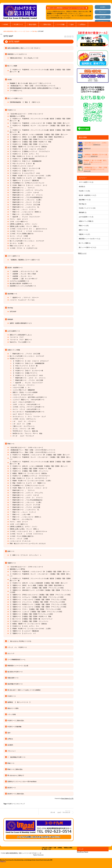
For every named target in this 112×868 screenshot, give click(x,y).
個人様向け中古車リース (15, 672)
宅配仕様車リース (13, 678)
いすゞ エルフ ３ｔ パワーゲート (24, 421)
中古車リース (12, 110)
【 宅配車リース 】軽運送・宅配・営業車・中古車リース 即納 (30, 142)
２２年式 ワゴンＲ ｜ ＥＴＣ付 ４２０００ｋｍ (26, 231)
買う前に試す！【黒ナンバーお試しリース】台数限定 (24, 690)
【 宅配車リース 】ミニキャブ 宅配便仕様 (24, 180)
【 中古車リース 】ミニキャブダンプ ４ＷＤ (25, 173)
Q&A (9, 733)
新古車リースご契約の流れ (16, 794)
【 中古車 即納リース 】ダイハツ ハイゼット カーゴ (28, 185)
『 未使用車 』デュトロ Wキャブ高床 (23, 274)
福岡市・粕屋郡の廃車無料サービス (21, 323)
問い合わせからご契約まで (16, 775)
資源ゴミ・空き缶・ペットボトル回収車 (25, 392)
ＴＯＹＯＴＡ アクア (17, 337)
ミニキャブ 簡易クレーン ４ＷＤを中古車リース (28, 400)
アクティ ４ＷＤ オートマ (19, 219)
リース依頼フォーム (16, 91)
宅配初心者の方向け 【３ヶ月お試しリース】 (24, 58)
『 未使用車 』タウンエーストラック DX (24, 271)
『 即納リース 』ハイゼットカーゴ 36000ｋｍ (25, 212)
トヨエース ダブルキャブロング (23, 395)
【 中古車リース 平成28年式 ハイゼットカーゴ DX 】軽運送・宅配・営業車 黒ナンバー (40, 123)
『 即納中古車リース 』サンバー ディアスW (25, 202)
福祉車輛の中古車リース (15, 684)
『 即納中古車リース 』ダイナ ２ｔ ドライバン (26, 195)
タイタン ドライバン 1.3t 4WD (24, 429)
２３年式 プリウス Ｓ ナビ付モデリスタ (24, 248)
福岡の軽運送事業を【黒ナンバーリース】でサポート (17, 31)
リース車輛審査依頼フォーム (16, 660)
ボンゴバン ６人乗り (17, 243)
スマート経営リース (14, 256)
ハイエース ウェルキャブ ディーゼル (22, 300)
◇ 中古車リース (18, 24)
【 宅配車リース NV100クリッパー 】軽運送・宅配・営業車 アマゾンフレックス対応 (38, 604)
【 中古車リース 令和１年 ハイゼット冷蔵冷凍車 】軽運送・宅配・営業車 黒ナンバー (39, 135)
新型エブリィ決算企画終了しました (21, 335)
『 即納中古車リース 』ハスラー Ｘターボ (24, 193)
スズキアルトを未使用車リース (19, 281)
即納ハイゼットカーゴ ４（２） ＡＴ (22, 246)
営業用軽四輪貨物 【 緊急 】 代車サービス (25, 102)
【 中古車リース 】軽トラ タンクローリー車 (25, 168)
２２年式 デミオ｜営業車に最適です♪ (22, 234)
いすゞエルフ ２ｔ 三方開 (22, 424)
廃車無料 (10, 319)
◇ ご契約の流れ (46, 24)
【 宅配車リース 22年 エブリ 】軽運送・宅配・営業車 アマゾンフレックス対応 (37, 588)
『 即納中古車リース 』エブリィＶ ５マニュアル (26, 190)
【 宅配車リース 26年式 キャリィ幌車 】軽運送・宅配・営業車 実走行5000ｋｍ (37, 137)
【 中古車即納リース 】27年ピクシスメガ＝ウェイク (27, 183)
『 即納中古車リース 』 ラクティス (22, 188)
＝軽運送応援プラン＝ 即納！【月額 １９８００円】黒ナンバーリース (33, 86)
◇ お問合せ (82, 24)
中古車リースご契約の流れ (16, 721)
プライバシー (103, 12)
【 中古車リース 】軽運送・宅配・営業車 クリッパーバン (29, 144)
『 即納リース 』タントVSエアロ (21, 214)
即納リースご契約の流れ (15, 769)
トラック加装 (12, 714)
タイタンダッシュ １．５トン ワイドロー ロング (29, 417)
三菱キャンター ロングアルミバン (24, 426)
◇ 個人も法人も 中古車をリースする (19, 641)
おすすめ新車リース (14, 331)
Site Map (35, 31)
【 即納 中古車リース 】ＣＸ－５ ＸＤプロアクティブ (28, 156)
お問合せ (10, 739)
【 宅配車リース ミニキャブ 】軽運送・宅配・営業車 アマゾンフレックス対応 (36, 612)
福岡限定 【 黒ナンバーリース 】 (19, 702)
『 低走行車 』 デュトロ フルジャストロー (25, 217)
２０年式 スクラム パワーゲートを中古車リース (28, 407)
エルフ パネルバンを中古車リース (24, 402)
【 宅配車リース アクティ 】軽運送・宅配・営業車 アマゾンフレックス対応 (35, 609)
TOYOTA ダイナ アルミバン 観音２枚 (26, 431)
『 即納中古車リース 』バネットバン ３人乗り (26, 200)
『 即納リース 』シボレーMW (20, 515)
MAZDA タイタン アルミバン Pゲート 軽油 (27, 433)
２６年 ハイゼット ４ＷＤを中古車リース (26, 404)
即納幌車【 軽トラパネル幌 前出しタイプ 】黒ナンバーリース (30, 83)
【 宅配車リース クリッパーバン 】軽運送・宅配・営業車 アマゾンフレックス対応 (37, 602)
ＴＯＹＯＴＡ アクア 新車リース (21, 340)
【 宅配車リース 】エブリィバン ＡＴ (23, 633)
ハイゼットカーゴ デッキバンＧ (21, 238)
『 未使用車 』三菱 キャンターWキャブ (23, 279)
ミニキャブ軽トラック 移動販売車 (24, 390)
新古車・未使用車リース (15, 268)
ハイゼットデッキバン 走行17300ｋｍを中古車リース (30, 397)
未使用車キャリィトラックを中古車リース (23, 286)
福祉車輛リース (12, 294)
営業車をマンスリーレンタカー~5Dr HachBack (22, 782)
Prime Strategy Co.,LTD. (67, 799)
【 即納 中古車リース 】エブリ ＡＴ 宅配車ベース (28, 178)
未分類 (10, 80)
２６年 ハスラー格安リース (19, 222)
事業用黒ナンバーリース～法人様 (18, 666)
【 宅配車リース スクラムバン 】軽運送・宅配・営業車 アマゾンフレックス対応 (37, 597)
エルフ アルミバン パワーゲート (24, 385)
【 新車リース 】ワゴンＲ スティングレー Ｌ (26, 555)
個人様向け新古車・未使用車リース (21, 284)
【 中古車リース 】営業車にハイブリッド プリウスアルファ (30, 151)
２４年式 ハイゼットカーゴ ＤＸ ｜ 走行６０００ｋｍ (28, 229)
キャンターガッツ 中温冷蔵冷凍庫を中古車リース (28, 412)
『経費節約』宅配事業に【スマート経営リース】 (25, 260)
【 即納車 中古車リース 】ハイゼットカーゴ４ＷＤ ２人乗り (31, 176)
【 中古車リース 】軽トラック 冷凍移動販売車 (26, 161)
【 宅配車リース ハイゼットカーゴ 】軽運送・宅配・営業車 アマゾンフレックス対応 (38, 600)
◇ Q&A (71, 24)
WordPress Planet (83, 852)
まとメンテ (11, 653)
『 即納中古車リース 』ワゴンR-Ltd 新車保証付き (26, 197)
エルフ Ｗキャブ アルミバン (22, 414)
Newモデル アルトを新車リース (20, 342)
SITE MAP (103, 17)
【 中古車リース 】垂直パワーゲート (22, 171)
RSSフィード (82, 253)
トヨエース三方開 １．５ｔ (22, 388)
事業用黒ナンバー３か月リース (17, 54)
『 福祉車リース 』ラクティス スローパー (24, 298)
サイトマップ (21, 804)
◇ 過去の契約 (32, 24)
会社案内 (103, 7)
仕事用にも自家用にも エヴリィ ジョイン (24, 224)
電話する (3, 861)
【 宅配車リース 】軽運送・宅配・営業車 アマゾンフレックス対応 (31, 139)
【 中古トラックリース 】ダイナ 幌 (22, 164)
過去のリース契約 (13, 708)
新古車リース (12, 788)
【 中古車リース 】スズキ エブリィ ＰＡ (24, 154)
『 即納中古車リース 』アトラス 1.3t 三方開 (25, 205)
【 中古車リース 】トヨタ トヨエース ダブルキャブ (28, 149)
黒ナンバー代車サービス (15, 98)
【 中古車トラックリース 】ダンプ (21, 166)
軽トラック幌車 (12, 66)
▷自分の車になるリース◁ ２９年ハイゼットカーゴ (26, 114)
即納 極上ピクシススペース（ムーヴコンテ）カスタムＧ (28, 544)
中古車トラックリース (17, 359)
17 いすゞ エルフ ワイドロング (23, 436)
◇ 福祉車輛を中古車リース (16, 757)
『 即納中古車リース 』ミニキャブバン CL (24, 207)
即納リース (11, 444)
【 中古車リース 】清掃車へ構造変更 (22, 159)
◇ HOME (5, 24)
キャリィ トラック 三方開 (19, 236)
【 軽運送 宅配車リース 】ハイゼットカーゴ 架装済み (28, 147)
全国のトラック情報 (14, 350)
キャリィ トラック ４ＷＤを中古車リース (26, 409)
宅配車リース (12, 563)
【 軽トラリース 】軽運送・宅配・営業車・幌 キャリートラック (31, 619)
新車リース (11, 551)
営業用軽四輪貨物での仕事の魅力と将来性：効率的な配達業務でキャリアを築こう (35, 88)
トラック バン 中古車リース (17, 647)
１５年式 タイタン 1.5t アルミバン (24, 419)
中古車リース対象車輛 (14, 727)
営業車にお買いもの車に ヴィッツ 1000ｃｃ (24, 226)
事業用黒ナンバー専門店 (17, 116)
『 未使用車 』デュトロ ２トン (21, 276)
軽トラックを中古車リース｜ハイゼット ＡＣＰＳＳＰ (27, 241)
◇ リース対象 (60, 24)
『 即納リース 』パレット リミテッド (23, 209)
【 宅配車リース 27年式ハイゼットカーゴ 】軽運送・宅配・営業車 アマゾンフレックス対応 (40, 595)
